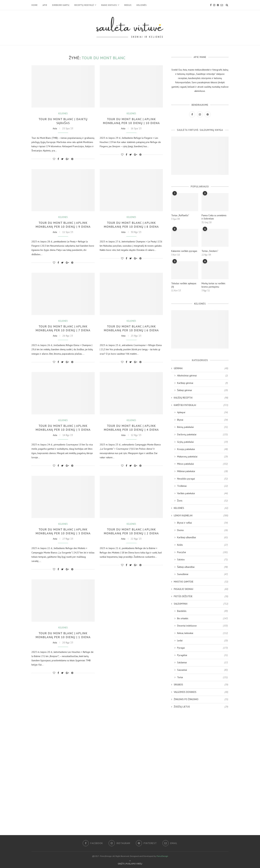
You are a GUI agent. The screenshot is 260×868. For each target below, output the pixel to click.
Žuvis (202, 501)
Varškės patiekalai (202, 493)
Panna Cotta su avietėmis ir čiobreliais (214, 217)
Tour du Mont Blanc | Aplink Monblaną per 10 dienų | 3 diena (63, 531)
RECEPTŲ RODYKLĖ (84, 5)
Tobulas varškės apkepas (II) (184, 285)
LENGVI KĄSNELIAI (201, 516)
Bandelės (202, 611)
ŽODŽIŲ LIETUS (201, 707)
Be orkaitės (202, 619)
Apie (45, 5)
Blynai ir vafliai (202, 523)
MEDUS (128, 5)
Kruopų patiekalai (202, 449)
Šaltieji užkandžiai (202, 567)
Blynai (202, 420)
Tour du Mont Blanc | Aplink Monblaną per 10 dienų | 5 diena (63, 428)
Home (35, 5)
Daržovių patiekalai (202, 435)
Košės (202, 545)
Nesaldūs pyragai (202, 479)
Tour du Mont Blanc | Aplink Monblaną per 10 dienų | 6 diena (131, 328)
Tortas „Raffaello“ (180, 215)
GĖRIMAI (201, 368)
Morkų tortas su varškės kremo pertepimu (213, 285)
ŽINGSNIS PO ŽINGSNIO (201, 699)
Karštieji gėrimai (202, 383)
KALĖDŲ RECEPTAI (201, 398)
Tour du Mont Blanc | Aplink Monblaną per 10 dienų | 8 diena (131, 225)
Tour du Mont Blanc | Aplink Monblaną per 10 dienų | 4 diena (131, 428)
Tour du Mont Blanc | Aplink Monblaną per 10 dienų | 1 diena (63, 635)
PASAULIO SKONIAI (201, 589)
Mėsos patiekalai (202, 464)
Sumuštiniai (202, 574)
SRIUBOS (201, 685)
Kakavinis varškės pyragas (184, 251)
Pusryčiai (202, 552)
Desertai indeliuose (202, 626)
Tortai (202, 677)
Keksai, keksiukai (202, 633)
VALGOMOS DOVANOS (201, 692)
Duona (202, 530)
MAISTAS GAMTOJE (201, 582)
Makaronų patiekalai (202, 457)
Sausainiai (202, 670)
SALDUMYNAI (201, 604)
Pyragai (202, 648)
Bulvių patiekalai (202, 427)
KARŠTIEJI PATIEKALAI (201, 405)
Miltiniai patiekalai (202, 471)
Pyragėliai (202, 655)
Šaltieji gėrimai (202, 390)
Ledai (202, 641)
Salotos (202, 560)
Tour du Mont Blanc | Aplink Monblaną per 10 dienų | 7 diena (63, 328)
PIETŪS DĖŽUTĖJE (201, 596)
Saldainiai (202, 663)
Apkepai (202, 412)
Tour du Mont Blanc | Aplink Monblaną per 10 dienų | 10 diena (131, 121)
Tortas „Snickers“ (210, 251)
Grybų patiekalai (202, 442)
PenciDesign (162, 856)
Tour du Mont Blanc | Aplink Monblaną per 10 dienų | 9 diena (63, 225)
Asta (55, 128)
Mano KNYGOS (109, 5)
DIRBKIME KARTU (61, 5)
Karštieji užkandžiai (202, 538)
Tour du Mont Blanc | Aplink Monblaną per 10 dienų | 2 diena (131, 531)
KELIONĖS (142, 5)
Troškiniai (202, 486)
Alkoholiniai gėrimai (202, 376)
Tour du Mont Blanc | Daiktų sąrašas (63, 121)
